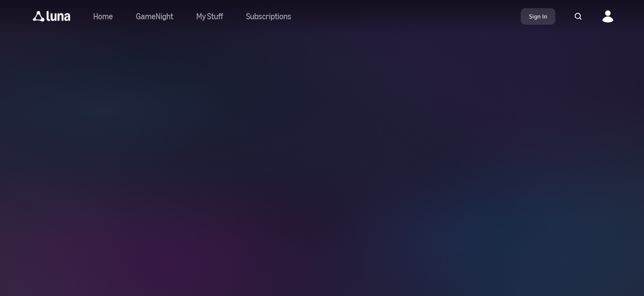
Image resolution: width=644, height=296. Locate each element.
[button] (52, 16)
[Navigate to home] (103, 16)
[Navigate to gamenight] (155, 16)
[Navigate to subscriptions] (269, 16)
